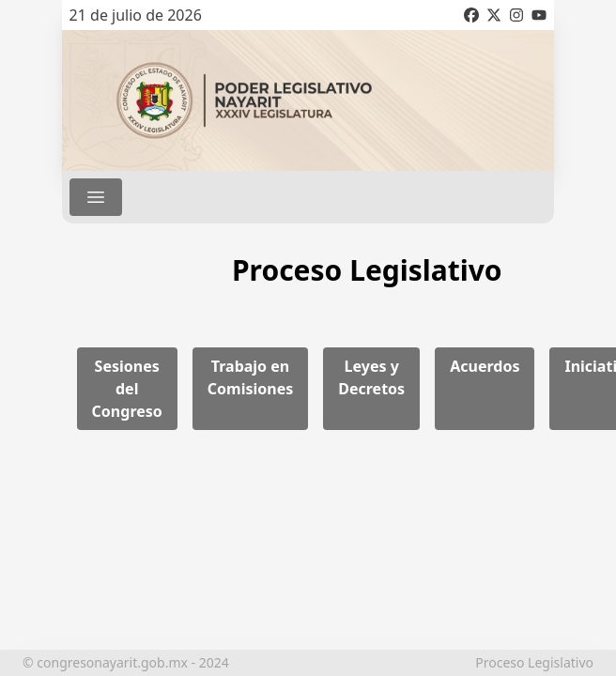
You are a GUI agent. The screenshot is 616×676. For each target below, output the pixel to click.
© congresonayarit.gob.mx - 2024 (126, 662)
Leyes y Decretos (371, 377)
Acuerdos (485, 366)
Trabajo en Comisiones (250, 377)
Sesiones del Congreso (127, 389)
